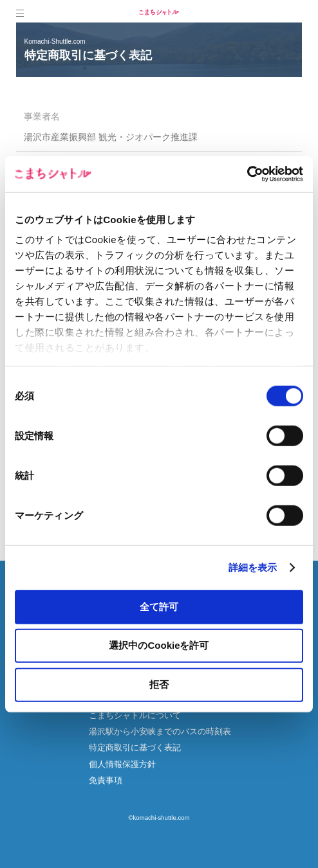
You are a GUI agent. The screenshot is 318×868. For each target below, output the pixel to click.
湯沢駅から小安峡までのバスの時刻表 (160, 731)
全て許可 (159, 606)
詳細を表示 (253, 567)
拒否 (159, 684)
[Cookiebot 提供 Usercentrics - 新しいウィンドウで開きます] (247, 174)
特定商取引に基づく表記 (135, 747)
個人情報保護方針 (122, 764)
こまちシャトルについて (135, 715)
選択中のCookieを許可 (159, 645)
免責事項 (106, 780)
